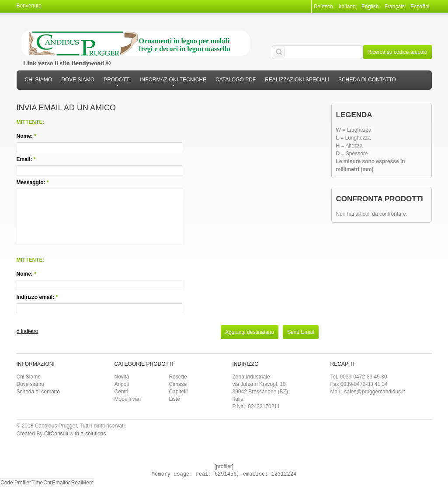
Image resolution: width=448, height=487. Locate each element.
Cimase (178, 384)
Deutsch (323, 7)
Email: (24, 159)
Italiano (347, 7)
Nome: (25, 136)
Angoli (122, 384)
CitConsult (56, 434)
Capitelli (178, 392)
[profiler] (224, 466)
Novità (122, 377)
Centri (122, 392)
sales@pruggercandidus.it (375, 392)
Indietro (28, 331)
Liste (174, 399)
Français (395, 7)
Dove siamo (30, 384)
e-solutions (93, 434)
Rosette (178, 377)
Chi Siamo (29, 377)
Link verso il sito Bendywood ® (67, 63)
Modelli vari (128, 399)
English (370, 7)
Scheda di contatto (38, 392)
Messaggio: (31, 182)
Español (420, 7)
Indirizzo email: (36, 297)
